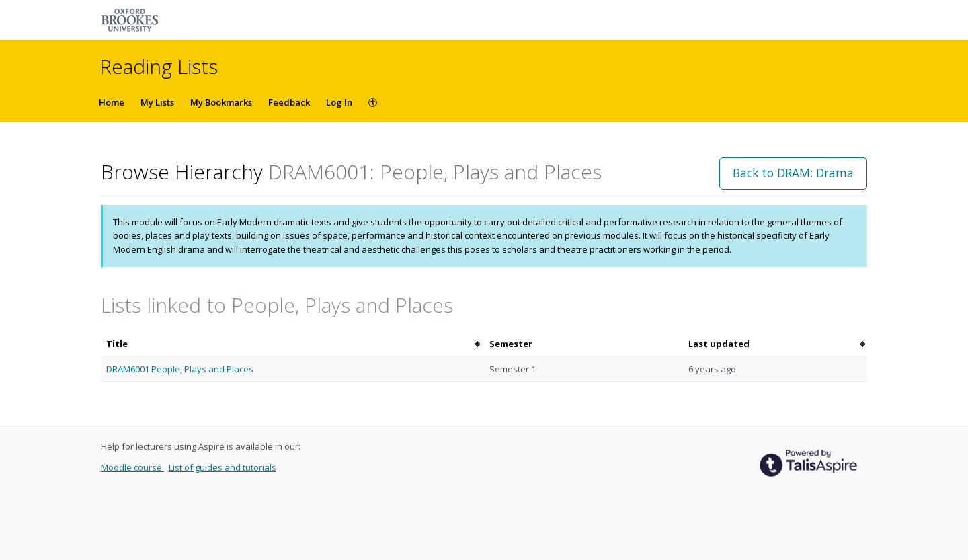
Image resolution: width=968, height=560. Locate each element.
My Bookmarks (221, 102)
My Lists (157, 102)
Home (112, 102)
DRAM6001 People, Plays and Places (180, 369)
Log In (339, 102)
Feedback (289, 102)
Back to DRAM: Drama (793, 173)
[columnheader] (292, 344)
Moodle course (132, 467)
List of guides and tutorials (223, 467)
